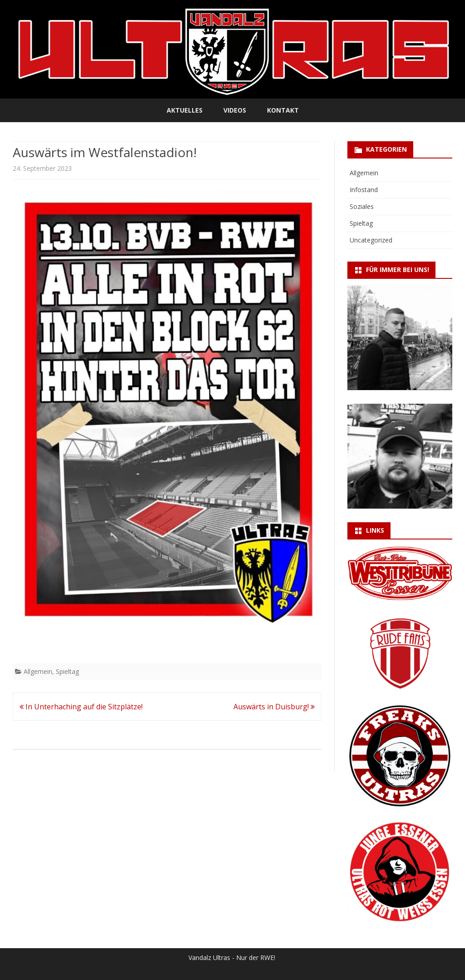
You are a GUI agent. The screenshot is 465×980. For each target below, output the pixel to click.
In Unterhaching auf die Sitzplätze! (81, 707)
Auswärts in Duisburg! (274, 707)
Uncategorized (371, 240)
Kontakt (283, 110)
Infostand (364, 190)
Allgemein (38, 671)
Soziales (362, 206)
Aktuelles (185, 110)
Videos (235, 110)
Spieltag (67, 671)
